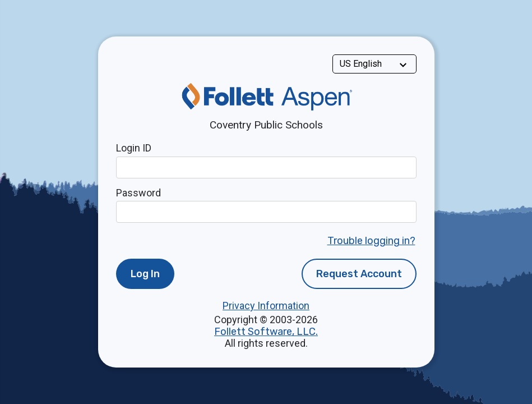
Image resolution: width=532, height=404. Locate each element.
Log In (145, 274)
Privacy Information (266, 306)
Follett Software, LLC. (266, 332)
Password (138, 193)
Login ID (134, 148)
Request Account (359, 274)
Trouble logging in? (371, 241)
